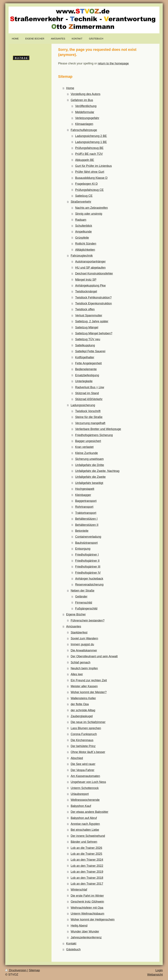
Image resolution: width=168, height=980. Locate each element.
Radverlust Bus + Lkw (90, 387)
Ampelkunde (83, 232)
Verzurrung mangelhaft (90, 423)
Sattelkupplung (85, 345)
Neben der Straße (83, 591)
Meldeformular (85, 112)
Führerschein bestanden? (88, 621)
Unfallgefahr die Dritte (90, 465)
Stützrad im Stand (87, 393)
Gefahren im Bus (82, 100)
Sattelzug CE (84, 196)
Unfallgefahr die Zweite (90, 477)
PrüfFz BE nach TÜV (89, 154)
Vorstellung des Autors (86, 94)
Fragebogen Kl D (86, 184)
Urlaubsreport (80, 794)
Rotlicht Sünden (86, 244)
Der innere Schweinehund (88, 836)
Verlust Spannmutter (89, 315)
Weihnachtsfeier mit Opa (87, 908)
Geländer (81, 597)
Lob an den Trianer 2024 (87, 860)
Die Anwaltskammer (84, 650)
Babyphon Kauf (81, 806)
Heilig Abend (79, 926)
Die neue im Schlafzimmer (88, 722)
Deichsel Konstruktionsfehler (94, 274)
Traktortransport (86, 513)
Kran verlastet (84, 447)
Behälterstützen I (86, 519)
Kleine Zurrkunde (87, 453)
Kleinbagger (83, 495)
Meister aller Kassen (84, 686)
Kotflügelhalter (85, 357)
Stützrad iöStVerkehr (89, 399)
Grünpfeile (82, 238)
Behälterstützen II (87, 525)
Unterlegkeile (84, 381)
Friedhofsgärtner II (87, 561)
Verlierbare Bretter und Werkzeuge (98, 429)
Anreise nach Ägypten (85, 824)
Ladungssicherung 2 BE (91, 136)
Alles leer (77, 674)
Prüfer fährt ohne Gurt (90, 172)
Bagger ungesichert (88, 441)
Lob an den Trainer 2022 (87, 866)
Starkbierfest (79, 633)
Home (70, 88)
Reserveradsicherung (89, 585)
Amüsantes (74, 626)
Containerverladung (88, 537)
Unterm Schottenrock (85, 788)
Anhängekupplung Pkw (90, 286)
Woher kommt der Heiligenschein (93, 920)
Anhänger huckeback (89, 579)
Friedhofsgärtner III (88, 567)
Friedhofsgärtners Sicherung (94, 435)
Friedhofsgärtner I (87, 555)
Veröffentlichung (86, 106)
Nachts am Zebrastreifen (91, 208)
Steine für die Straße (89, 417)
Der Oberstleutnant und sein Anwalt (94, 656)
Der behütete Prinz (83, 746)
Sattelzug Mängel (87, 327)
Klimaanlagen (84, 124)
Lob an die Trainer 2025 (86, 854)
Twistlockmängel (86, 291)
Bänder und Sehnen (84, 842)
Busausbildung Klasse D (91, 178)
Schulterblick (84, 226)
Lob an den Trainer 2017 (87, 884)
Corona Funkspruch (84, 734)
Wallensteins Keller (83, 698)
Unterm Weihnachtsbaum (88, 914)
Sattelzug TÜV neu (88, 339)
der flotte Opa (80, 704)
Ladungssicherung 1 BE (91, 142)
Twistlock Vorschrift (88, 411)
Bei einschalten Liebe (85, 830)
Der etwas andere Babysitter (89, 812)
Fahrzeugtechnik (82, 256)
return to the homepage (113, 63)
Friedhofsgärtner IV (88, 573)
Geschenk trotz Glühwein (87, 902)
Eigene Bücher (76, 614)
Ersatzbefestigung (87, 375)
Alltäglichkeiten (85, 250)
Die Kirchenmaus (82, 740)
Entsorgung (83, 549)
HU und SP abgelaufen (90, 268)
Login (159, 970)
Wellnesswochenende (85, 800)
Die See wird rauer (83, 764)
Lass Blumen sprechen (86, 728)
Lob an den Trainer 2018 (87, 878)
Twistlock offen (85, 309)
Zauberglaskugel (82, 716)
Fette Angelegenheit (88, 363)
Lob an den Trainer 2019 (87, 872)
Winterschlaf (79, 890)
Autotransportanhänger (90, 262)
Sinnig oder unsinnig (89, 214)
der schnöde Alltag (83, 710)
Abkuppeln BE (85, 160)
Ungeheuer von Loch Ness (88, 782)
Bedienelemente (86, 369)
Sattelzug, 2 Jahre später (92, 321)
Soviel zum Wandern (84, 638)
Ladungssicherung (83, 405)
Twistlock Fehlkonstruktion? (93, 298)
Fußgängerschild (86, 609)
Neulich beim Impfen (84, 668)
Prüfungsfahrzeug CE (89, 190)
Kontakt (71, 944)
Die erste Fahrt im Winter (87, 896)
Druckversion (16, 970)
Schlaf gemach (81, 662)
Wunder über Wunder (85, 932)
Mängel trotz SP (86, 280)
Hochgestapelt (85, 489)
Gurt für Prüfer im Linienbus (93, 166)
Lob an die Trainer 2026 (86, 848)
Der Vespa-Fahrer (83, 770)
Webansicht (155, 975)
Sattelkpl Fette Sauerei (90, 351)
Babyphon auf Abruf (84, 818)
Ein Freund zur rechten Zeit (89, 680)
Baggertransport (86, 501)
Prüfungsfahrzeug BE (89, 148)
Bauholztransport (86, 543)
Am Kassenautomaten (85, 776)
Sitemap (34, 970)
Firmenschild (84, 603)
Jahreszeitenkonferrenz (86, 937)
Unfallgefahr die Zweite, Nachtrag (97, 471)
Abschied (77, 758)
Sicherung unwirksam (89, 459)
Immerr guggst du (82, 644)
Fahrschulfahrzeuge (84, 130)
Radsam (81, 220)
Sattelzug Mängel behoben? (94, 333)
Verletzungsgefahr (87, 118)
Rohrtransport (84, 507)
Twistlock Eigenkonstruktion (93, 303)
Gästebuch (73, 949)
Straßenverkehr (81, 202)
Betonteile (82, 531)
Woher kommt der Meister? (89, 692)
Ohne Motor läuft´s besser (88, 752)
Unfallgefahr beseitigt (89, 483)
